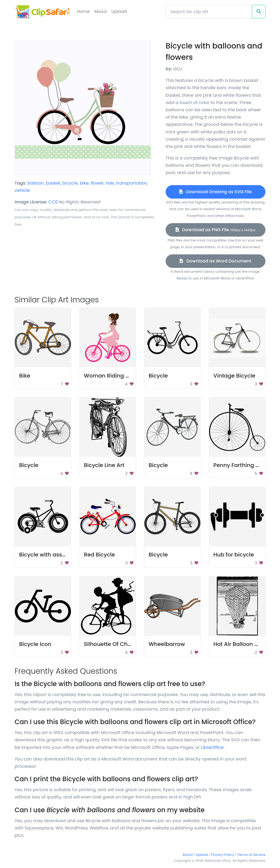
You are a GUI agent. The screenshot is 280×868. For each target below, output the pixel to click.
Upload (119, 11)
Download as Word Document (215, 261)
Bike (25, 376)
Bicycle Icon (35, 644)
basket (53, 183)
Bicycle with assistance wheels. (61, 555)
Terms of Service (251, 855)
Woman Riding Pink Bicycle (120, 376)
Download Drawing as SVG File (216, 192)
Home (83, 11)
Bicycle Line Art (104, 465)
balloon (36, 183)
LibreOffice (212, 747)
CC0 (53, 202)
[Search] (209, 12)
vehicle (22, 190)
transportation (132, 183)
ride (110, 183)
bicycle (70, 183)
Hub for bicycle (234, 555)
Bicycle (158, 376)
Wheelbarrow (167, 644)
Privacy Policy (223, 855)
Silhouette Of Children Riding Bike (129, 644)
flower (97, 183)
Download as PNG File (216, 230)
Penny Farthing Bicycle (244, 465)
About (101, 11)
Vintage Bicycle (234, 376)
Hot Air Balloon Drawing (245, 644)
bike (84, 183)
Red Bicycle (99, 555)
